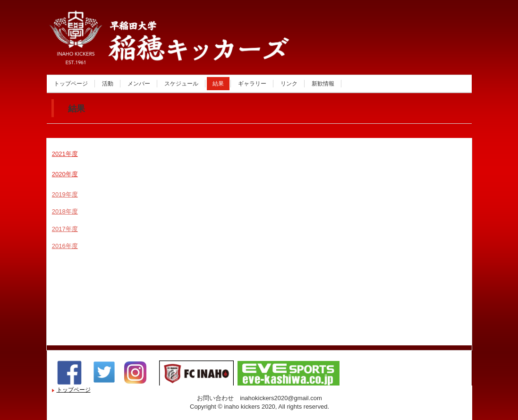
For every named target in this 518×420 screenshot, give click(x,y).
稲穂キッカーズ (148, 54)
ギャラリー (252, 84)
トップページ (71, 84)
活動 (108, 84)
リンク (289, 84)
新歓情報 (323, 84)
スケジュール (181, 84)
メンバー (139, 84)
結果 (218, 84)
